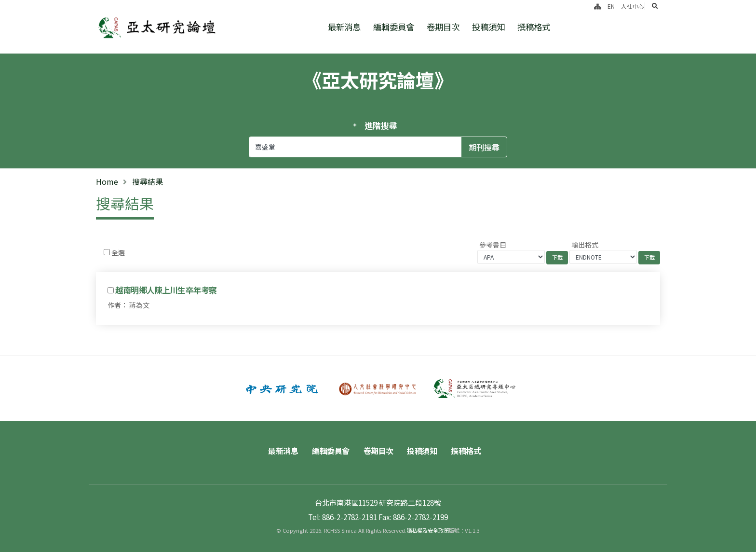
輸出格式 (585, 245)
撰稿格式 (534, 27)
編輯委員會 (394, 27)
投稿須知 (488, 27)
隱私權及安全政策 (428, 530)
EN (611, 6)
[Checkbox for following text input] (107, 252)
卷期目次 (443, 27)
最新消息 (344, 27)
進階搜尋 (381, 125)
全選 (118, 252)
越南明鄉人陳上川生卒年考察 (166, 290)
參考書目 (493, 245)
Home (107, 181)
